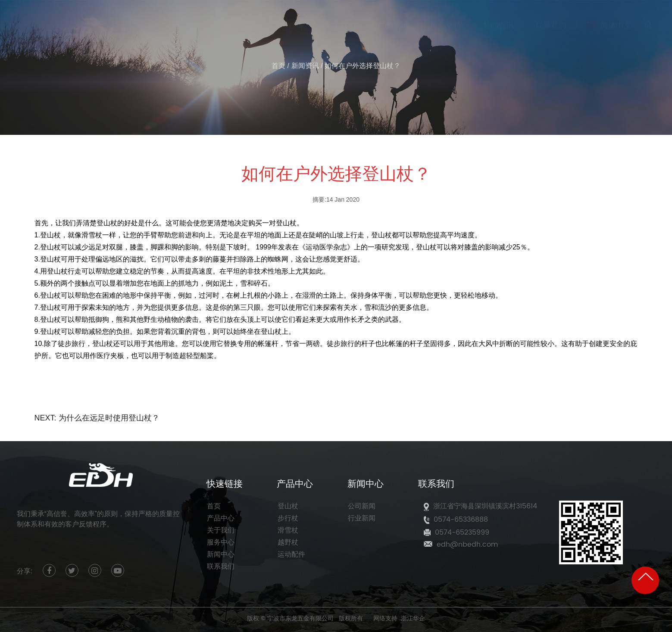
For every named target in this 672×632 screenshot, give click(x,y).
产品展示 (393, 20)
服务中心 (221, 542)
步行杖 (288, 518)
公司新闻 (362, 506)
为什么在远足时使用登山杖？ (109, 418)
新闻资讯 (498, 20)
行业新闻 (362, 518)
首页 (296, 20)
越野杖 (288, 542)
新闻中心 (221, 554)
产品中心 (221, 518)
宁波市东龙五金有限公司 (300, 618)
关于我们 (341, 20)
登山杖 (288, 506)
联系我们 (551, 20)
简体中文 (609, 20)
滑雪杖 (288, 530)
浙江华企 (413, 618)
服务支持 (446, 20)
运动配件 (291, 554)
